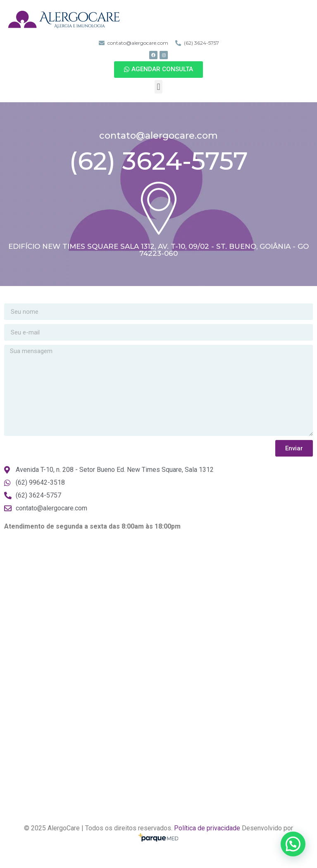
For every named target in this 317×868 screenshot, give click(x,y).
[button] (158, 70)
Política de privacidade (207, 828)
